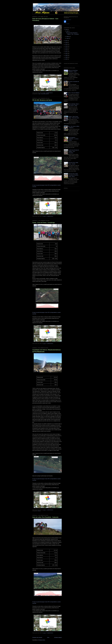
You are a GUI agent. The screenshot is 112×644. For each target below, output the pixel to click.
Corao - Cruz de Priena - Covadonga (44, 223)
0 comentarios (49, 93)
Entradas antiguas (58, 637)
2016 (66, 42)
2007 (66, 59)
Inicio (48, 637)
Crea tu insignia (67, 24)
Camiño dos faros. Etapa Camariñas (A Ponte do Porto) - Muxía (73, 175)
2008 (66, 57)
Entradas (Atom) (42, 640)
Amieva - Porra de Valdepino (73, 93)
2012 (66, 50)
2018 (66, 30)
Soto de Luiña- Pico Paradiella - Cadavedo (45, 517)
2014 (66, 46)
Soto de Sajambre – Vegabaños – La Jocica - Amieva (73, 139)
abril (67, 31)
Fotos (39, 511)
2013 (66, 48)
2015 (66, 44)
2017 (66, 41)
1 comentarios (50, 510)
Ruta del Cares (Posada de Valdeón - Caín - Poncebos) (46, 20)
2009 (66, 55)
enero (68, 38)
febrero (68, 36)
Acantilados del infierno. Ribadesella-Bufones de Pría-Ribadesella (47, 351)
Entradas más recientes (37, 637)
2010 (66, 54)
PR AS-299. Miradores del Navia (42, 100)
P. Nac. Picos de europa (43, 94)
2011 (66, 52)
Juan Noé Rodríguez (67, 20)
